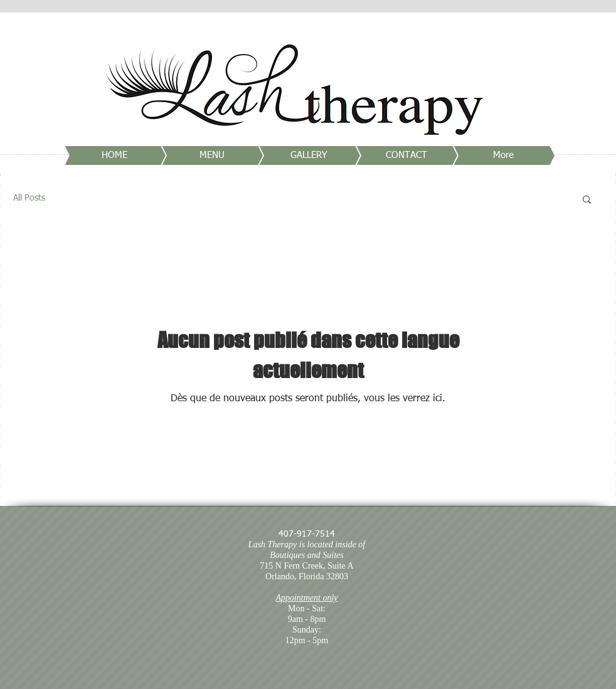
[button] (587, 200)
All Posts (29, 198)
